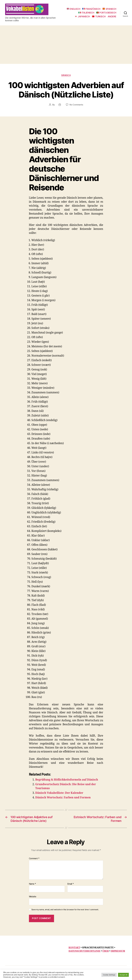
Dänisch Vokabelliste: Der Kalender (59, 793)
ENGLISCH (73, 9)
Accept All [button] (123, 975)
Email (71, 884)
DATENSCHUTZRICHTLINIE (85, 951)
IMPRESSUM (118, 951)
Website (33, 897)
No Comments (76, 105)
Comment (34, 859)
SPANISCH (109, 9)
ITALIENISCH (86, 13)
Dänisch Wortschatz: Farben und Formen (63, 798)
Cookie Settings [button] (109, 975)
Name (32, 884)
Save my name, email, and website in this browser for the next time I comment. (65, 910)
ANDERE (112, 16)
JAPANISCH (82, 16)
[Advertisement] (66, 45)
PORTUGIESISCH (106, 13)
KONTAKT (74, 948)
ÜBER (105, 951)
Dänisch (66, 75)
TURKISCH (99, 16)
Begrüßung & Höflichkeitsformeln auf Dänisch (67, 780)
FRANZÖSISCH (91, 9)
